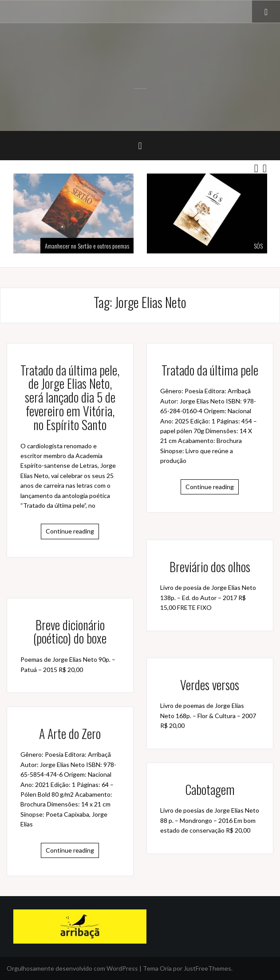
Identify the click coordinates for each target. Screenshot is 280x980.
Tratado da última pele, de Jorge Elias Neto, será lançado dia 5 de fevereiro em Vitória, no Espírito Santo (70, 397)
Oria (166, 968)
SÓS (258, 246)
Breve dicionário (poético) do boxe (70, 632)
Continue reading (70, 531)
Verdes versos (210, 685)
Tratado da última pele (210, 370)
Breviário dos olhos (210, 567)
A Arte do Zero (70, 733)
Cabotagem (210, 789)
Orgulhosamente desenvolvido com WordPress (72, 968)
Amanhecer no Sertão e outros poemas (87, 246)
